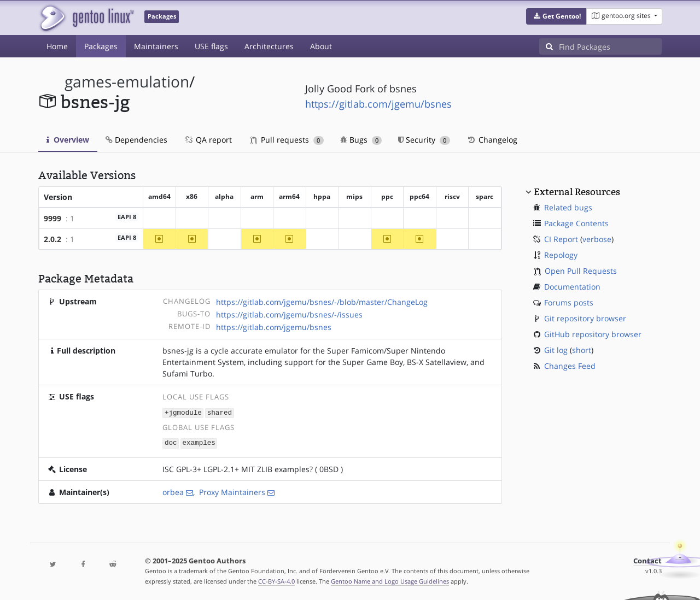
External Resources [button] (577, 192)
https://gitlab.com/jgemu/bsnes (378, 104)
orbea (173, 491)
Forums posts (569, 302)
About (321, 46)
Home (57, 46)
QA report (208, 140)
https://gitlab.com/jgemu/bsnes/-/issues (289, 314)
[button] (556, 16)
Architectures (269, 46)
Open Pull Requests (581, 271)
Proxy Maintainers (232, 491)
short (582, 350)
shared (220, 412)
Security (424, 140)
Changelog (492, 140)
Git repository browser (585, 318)
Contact (647, 560)
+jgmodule (183, 412)
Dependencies (136, 140)
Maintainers (156, 46)
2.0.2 (52, 239)
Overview (68, 140)
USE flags (211, 46)
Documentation (572, 287)
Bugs (361, 140)
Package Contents (576, 223)
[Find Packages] (610, 46)
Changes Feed (570, 366)
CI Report (561, 239)
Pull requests (287, 140)
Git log (556, 350)
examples (199, 442)
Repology (561, 255)
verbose (597, 239)
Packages (101, 46)
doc (171, 442)
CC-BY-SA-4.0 (276, 580)
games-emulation (127, 82)
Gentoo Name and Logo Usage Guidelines (390, 580)
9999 (52, 218)
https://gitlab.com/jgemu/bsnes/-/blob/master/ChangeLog (322, 302)
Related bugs (568, 207)
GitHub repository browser (593, 334)
